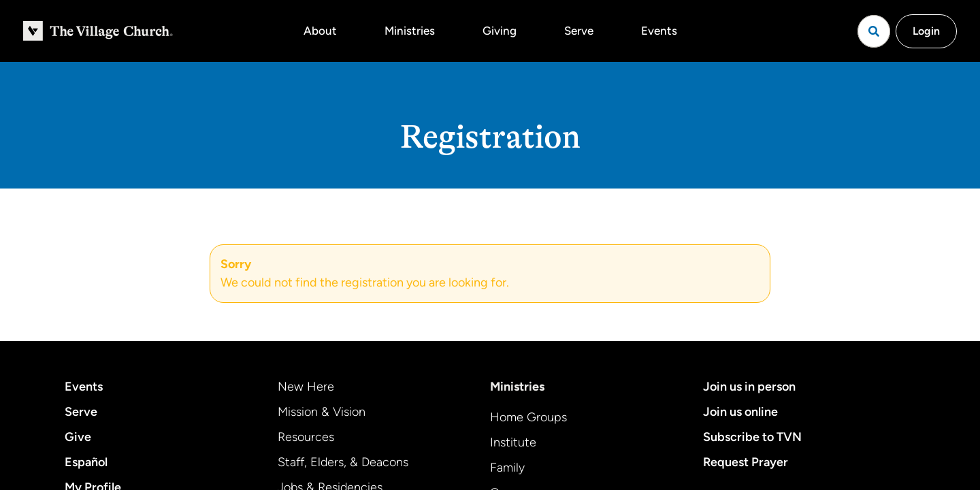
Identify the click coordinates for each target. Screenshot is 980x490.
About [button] (320, 31)
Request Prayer (746, 462)
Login (926, 31)
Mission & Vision (322, 412)
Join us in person (749, 387)
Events (659, 31)
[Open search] (874, 31)
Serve (579, 31)
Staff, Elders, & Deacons (343, 462)
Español (86, 462)
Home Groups (528, 417)
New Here (306, 387)
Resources (306, 437)
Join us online (740, 412)
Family (507, 468)
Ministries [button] (410, 31)
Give (78, 437)
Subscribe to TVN (752, 437)
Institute (513, 442)
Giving (500, 31)
